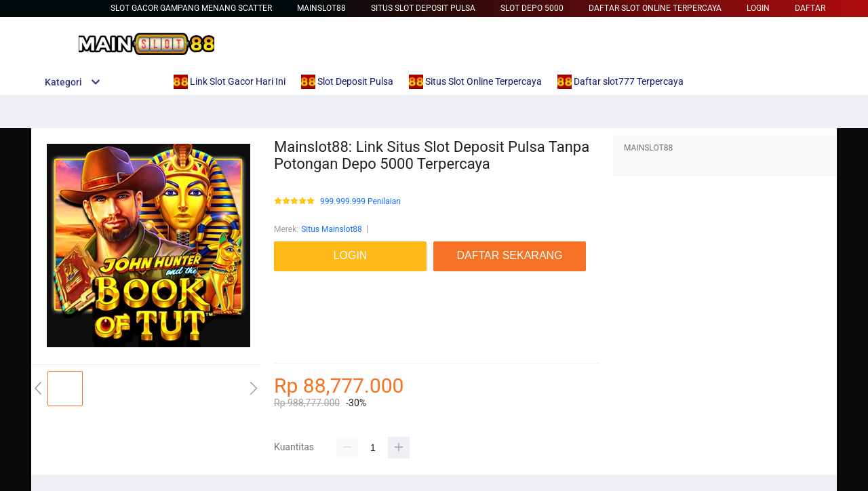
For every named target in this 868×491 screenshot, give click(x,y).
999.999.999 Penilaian (360, 202)
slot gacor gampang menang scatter (191, 8)
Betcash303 (296, 292)
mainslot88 (294, 278)
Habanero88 (296, 346)
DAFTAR (810, 8)
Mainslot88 (321, 8)
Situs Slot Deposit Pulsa (423, 8)
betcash (289, 332)
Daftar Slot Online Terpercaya (655, 8)
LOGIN (758, 8)
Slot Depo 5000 (532, 8)
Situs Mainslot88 (332, 229)
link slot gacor (299, 305)
